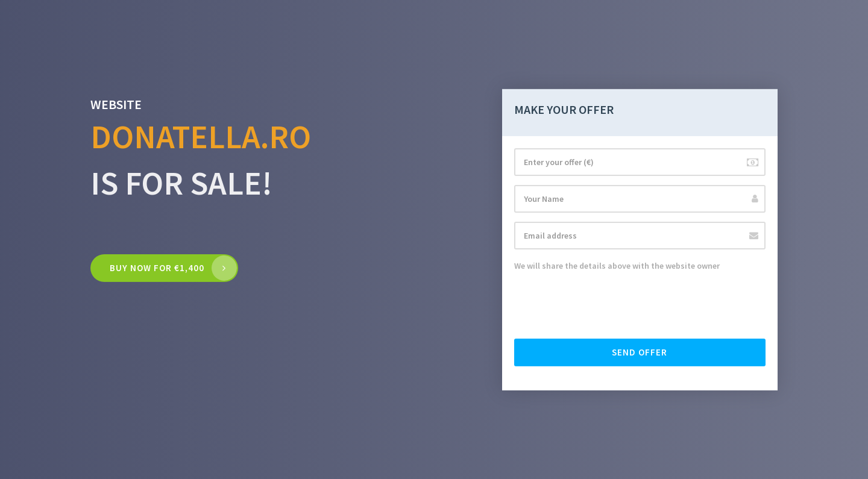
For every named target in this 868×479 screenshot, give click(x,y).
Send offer (640, 352)
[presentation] (606, 306)
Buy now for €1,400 (157, 268)
